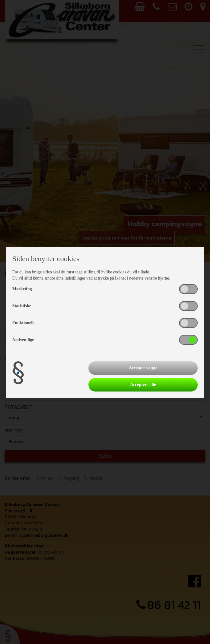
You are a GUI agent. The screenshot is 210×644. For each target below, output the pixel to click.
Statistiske (22, 306)
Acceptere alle (143, 385)
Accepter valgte (143, 368)
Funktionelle (24, 323)
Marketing (22, 289)
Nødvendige (23, 340)
